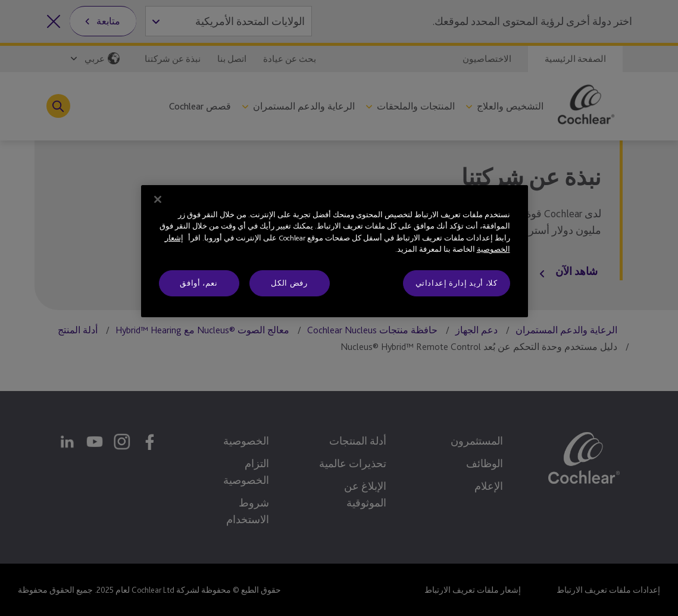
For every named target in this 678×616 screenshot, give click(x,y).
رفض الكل (289, 283)
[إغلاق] (158, 199)
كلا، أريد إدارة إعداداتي (457, 283)
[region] (335, 251)
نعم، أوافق (199, 283)
